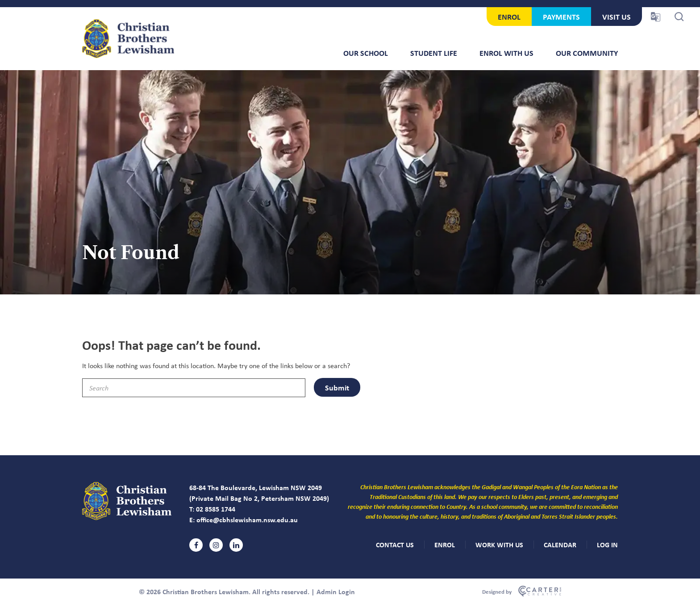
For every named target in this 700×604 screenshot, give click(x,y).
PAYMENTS (561, 17)
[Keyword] (194, 388)
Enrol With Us (506, 53)
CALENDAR (560, 545)
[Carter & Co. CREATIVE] (522, 591)
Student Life (434, 53)
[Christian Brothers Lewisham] (127, 517)
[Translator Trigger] (656, 17)
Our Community (587, 53)
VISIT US (617, 17)
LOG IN (607, 545)
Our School (366, 53)
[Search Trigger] (679, 17)
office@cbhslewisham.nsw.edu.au (247, 520)
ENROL (509, 17)
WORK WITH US (499, 545)
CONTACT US (395, 545)
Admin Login (336, 591)
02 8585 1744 (216, 509)
